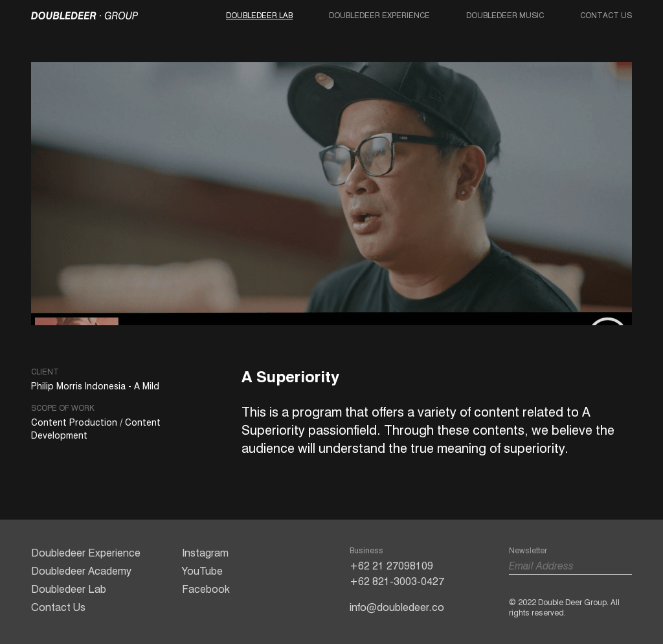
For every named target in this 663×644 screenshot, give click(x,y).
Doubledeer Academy (81, 571)
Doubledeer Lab (259, 15)
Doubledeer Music (505, 15)
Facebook (206, 589)
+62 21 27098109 (391, 566)
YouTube (202, 571)
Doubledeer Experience (379, 15)
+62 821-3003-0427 (397, 581)
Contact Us (606, 15)
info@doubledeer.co (397, 607)
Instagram (205, 553)
